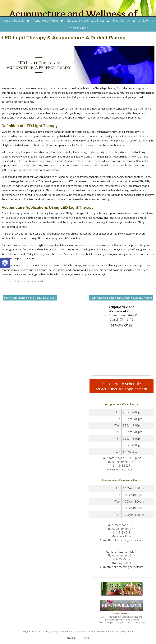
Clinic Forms (146, 21)
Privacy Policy (126, 631)
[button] (5, 263)
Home (6, 21)
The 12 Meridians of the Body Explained (30, 298)
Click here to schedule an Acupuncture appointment (122, 386)
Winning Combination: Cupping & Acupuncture (121, 298)
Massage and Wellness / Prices (85, 21)
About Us (18, 21)
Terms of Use (112, 631)
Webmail (72, 638)
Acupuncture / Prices (45, 21)
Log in (86, 638)
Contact (125, 21)
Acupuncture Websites (34, 631)
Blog (116, 21)
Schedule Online (78, 28)
